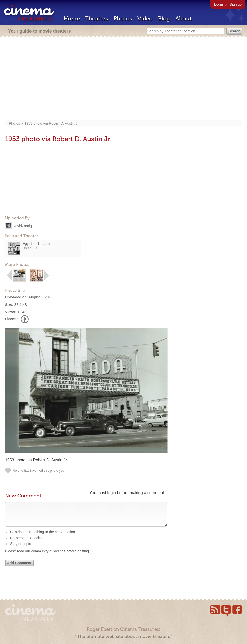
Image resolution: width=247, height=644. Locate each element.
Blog (164, 18)
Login (219, 4)
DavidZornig (22, 226)
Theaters (97, 18)
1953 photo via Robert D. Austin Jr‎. (52, 123)
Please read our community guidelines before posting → (49, 556)
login (112, 493)
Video (145, 18)
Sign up (236, 4)
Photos (123, 18)
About (183, 18)
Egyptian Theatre (36, 244)
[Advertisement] (124, 79)
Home (72, 18)
